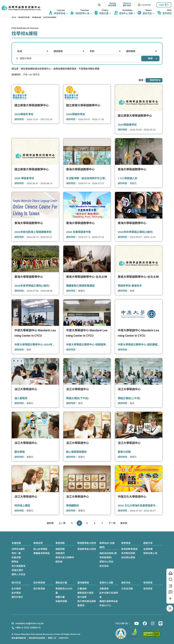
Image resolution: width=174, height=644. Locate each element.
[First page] (50, 523)
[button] (164, 5)
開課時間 (155, 80)
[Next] (112, 523)
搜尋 (150, 59)
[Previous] (62, 523)
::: (93, 5)
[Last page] (124, 523)
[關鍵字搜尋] (78, 59)
